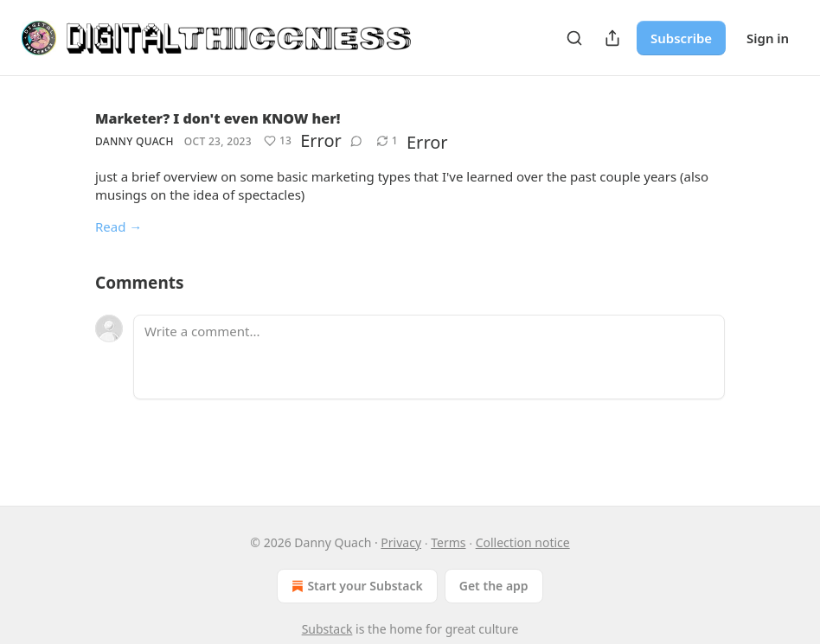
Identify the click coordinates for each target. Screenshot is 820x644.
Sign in (768, 38)
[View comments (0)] (356, 141)
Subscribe (681, 38)
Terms (448, 542)
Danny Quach (135, 141)
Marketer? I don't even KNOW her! (218, 118)
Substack (327, 629)
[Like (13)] (278, 141)
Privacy (401, 542)
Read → (119, 226)
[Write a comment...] (429, 357)
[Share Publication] (612, 38)
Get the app (494, 586)
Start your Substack (355, 586)
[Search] (574, 38)
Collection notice (523, 542)
